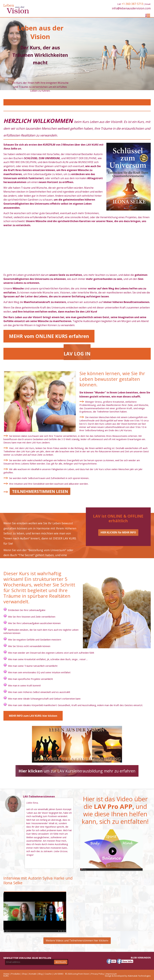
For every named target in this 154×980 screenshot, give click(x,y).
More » (30, 864)
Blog (40, 974)
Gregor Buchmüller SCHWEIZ (13, 817)
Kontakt (33, 974)
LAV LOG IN (77, 354)
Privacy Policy (98, 974)
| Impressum (111, 974)
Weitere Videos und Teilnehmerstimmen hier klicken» (77, 940)
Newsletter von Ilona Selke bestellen (27, 958)
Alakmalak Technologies (139, 976)
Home (6, 974)
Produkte (16, 974)
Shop (24, 974)
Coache (48, 974)
